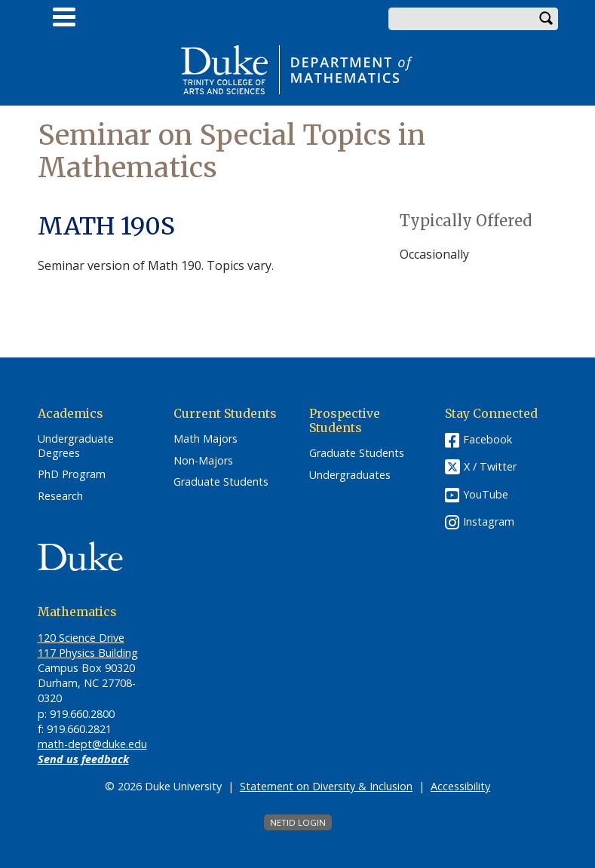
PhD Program (72, 474)
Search (547, 19)
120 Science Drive (81, 638)
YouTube (486, 494)
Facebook (488, 439)
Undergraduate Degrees (76, 446)
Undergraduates (350, 475)
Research (60, 496)
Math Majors (205, 439)
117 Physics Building (88, 653)
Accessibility (460, 786)
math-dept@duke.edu (92, 744)
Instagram (489, 521)
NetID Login (298, 822)
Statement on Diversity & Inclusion (326, 786)
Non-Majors (203, 461)
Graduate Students (221, 482)
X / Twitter (490, 466)
